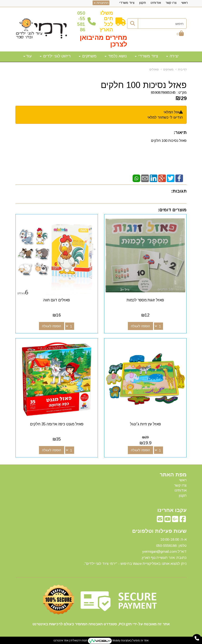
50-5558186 (81, 21)
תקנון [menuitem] (143, 3)
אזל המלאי (171, 112)
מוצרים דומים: (172, 210)
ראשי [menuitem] (185, 3)
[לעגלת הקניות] (180, 34)
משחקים (168, 69)
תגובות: (179, 191)
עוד (27, 56)
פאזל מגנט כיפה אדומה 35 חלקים (56, 423)
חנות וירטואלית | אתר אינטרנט (70, 639)
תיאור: (180, 133)
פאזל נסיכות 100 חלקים (144, 85)
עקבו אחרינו (172, 509)
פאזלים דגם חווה (57, 300)
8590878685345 (163, 92)
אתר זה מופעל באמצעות (101, 640)
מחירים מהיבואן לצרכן (103, 41)
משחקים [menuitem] (88, 56)
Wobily (116, 639)
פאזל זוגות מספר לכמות (146, 300)
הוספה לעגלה (141, 326)
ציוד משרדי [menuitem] (127, 3)
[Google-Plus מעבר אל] (175, 519)
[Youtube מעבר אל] (168, 519)
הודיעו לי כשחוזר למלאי (165, 117)
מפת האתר (173, 474)
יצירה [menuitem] (172, 56)
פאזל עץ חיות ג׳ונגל (146, 423)
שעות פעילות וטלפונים (159, 530)
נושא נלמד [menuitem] (116, 56)
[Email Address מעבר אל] (160, 519)
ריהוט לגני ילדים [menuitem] (55, 56)
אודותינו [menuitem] (156, 3)
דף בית (182, 69)
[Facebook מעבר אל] (183, 519)
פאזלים (154, 69)
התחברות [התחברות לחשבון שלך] (101, 3)
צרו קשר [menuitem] (171, 3)
